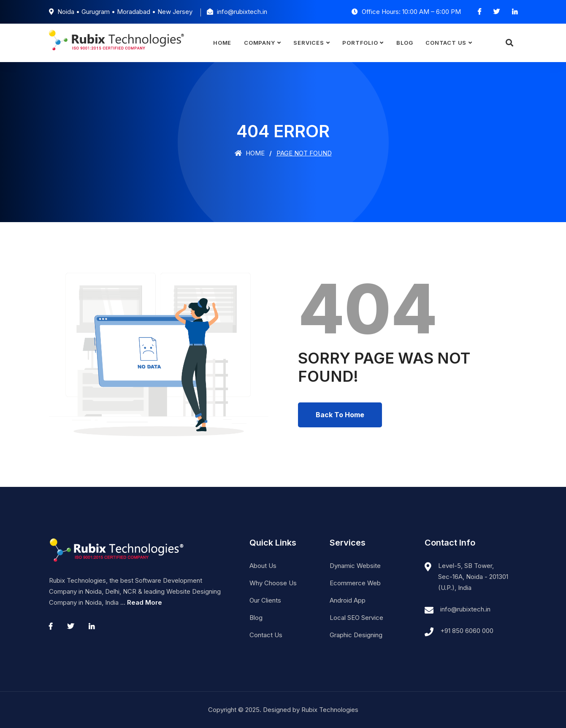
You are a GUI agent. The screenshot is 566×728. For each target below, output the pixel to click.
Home (222, 43)
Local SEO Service (356, 618)
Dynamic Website (355, 566)
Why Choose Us (273, 583)
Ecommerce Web (355, 583)
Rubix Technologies (330, 710)
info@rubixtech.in (465, 609)
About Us (263, 566)
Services (309, 43)
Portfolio (360, 43)
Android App (348, 600)
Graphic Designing (356, 635)
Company (259, 43)
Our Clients (265, 600)
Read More (145, 602)
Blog (405, 43)
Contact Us (446, 43)
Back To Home (340, 415)
